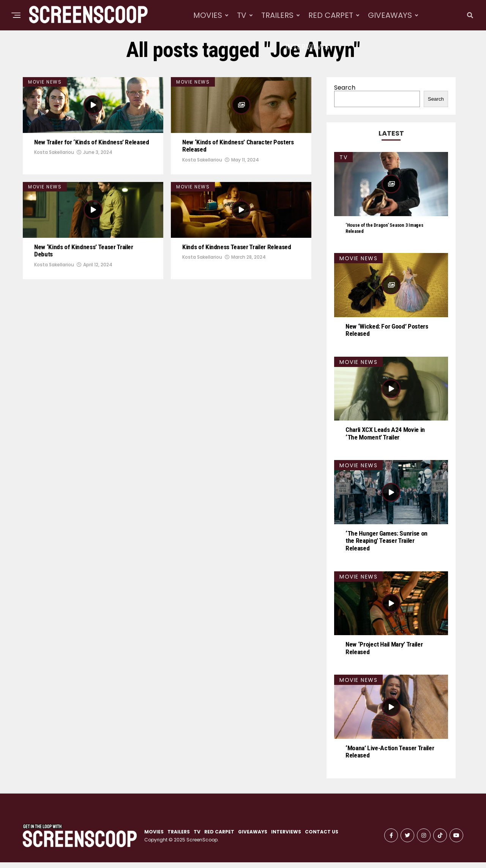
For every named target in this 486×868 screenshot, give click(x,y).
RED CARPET (331, 15)
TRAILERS (277, 15)
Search (345, 88)
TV (242, 15)
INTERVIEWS (307, 47)
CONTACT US (322, 837)
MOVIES (208, 15)
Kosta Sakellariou (54, 184)
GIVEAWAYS (390, 15)
